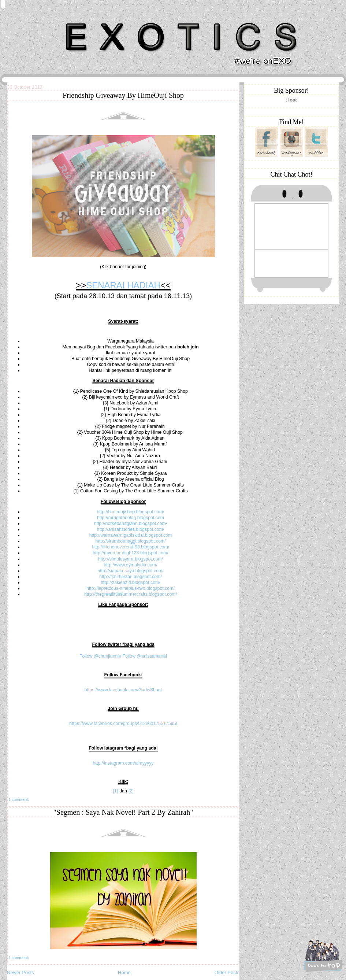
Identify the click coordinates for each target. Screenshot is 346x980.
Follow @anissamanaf (145, 656)
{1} (116, 791)
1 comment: (19, 799)
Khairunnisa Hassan (87, 20)
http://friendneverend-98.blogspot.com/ (131, 547)
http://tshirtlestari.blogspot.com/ (131, 577)
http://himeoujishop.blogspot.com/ (131, 512)
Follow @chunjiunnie (100, 656)
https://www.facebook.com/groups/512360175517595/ (123, 724)
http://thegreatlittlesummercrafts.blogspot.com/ (131, 594)
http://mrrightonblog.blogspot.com (131, 518)
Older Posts (227, 972)
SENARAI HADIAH (123, 285)
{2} (131, 791)
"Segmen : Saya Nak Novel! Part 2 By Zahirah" (123, 812)
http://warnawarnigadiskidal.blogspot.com (131, 535)
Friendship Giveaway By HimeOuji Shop (123, 95)
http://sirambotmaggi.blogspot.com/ (130, 541)
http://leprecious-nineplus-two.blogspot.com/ (131, 588)
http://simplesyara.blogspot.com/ (131, 559)
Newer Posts (21, 972)
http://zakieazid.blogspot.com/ (131, 583)
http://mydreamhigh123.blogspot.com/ (131, 553)
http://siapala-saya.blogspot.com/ (130, 571)
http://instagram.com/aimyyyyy (123, 763)
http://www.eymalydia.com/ (130, 565)
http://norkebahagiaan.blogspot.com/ (131, 524)
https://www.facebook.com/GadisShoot (123, 690)
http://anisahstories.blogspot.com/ (131, 529)
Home (124, 972)
